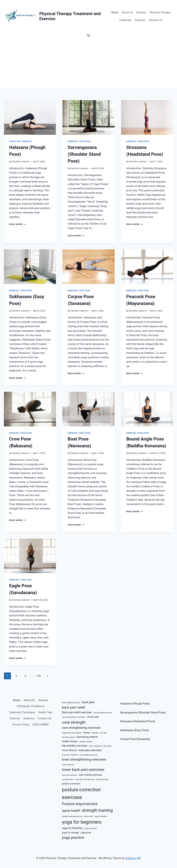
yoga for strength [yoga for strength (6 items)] (71, 833)
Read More (17, 224)
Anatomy (29, 718)
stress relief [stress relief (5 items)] (88, 816)
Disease (141, 12)
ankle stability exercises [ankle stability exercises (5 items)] (71, 703)
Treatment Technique (22, 712)
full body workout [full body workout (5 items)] (69, 737)
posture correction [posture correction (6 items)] (71, 784)
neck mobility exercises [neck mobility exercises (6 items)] (90, 775)
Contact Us (155, 20)
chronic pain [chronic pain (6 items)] (93, 717)
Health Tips (45, 712)
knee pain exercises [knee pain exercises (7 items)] (90, 750)
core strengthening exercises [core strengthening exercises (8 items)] (81, 728)
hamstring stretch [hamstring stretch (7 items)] (87, 737)
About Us (127, 12)
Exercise (140, 20)
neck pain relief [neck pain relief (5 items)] (68, 779)
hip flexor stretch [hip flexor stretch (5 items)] (85, 742)
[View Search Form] (88, 35)
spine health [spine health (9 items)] (71, 811)
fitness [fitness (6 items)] (87, 733)
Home (115, 12)
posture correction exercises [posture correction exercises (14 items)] (81, 793)
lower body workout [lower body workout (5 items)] (70, 775)
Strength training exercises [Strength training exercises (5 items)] (72, 816)
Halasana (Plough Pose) (135, 704)
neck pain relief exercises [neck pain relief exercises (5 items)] (85, 779)
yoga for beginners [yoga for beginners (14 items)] (82, 822)
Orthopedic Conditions (30, 706)
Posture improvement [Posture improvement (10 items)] (80, 804)
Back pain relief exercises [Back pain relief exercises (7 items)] (77, 712)
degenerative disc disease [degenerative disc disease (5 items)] (72, 733)
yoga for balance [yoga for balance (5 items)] (101, 816)
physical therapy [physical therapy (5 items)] (102, 779)
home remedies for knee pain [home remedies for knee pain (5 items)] (100, 746)
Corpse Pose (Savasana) (135, 739)
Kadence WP (133, 858)
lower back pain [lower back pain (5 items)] (68, 765)
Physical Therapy (160, 12)
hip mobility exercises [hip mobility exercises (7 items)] (75, 746)
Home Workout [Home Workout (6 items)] (70, 750)
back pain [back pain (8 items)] (88, 702)
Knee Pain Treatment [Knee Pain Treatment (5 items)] (70, 755)
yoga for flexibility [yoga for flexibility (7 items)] (72, 828)
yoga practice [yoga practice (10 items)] (73, 838)
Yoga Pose (15, 141)
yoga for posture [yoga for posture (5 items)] (90, 828)
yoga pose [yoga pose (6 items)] (86, 833)
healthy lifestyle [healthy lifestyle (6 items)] (70, 741)
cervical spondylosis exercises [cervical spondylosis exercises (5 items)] (74, 717)
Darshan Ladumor (21, 161)
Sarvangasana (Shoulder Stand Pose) (84, 154)
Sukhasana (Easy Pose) (134, 730)
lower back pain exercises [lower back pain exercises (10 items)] (83, 770)
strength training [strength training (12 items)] (97, 810)
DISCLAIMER (41, 724)
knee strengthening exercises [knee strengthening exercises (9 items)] (84, 759)
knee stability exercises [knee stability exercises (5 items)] (88, 755)
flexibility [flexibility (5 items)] (95, 733)
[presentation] (30, 117)
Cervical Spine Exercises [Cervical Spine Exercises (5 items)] (103, 713)
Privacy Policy (21, 724)
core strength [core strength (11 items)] (74, 722)
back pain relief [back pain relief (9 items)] (73, 707)
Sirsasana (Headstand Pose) (137, 721)
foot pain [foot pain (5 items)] (103, 733)
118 (38, 676)
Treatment (125, 20)
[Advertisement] (88, 63)
